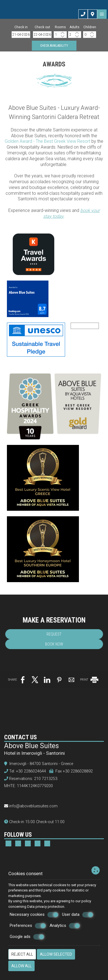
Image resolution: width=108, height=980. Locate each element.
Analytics (65, 926)
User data (78, 915)
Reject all (22, 954)
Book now (54, 644)
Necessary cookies (34, 915)
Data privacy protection (46, 907)
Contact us (20, 737)
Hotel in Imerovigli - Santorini (34, 753)
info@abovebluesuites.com (33, 806)
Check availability (54, 46)
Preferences (28, 926)
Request (54, 634)
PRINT (90, 680)
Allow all (21, 966)
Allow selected (56, 954)
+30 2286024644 (31, 771)
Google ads (27, 937)
